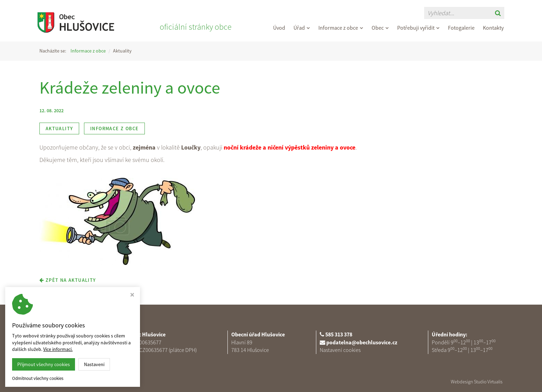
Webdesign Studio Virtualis (477, 382)
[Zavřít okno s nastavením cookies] (132, 295)
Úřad (302, 28)
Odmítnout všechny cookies (38, 379)
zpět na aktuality (68, 280)
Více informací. (58, 349)
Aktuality (59, 128)
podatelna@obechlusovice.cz (362, 342)
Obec (380, 28)
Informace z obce (341, 28)
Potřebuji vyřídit (418, 28)
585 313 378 (339, 334)
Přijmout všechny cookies (44, 364)
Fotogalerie (461, 28)
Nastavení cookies (340, 350)
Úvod (279, 28)
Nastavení (94, 364)
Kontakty (493, 28)
